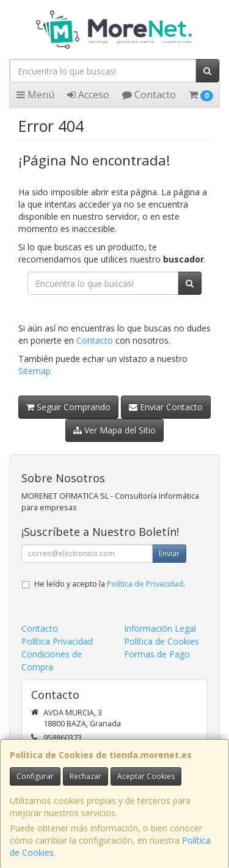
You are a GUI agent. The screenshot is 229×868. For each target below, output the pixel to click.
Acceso (88, 95)
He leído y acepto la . (110, 584)
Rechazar (85, 776)
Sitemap (35, 371)
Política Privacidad (57, 641)
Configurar (35, 776)
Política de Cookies (162, 641)
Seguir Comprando (68, 407)
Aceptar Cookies (146, 776)
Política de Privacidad (145, 584)
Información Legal (160, 628)
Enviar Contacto (166, 407)
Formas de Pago (157, 654)
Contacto (149, 95)
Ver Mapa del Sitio (114, 430)
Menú (35, 95)
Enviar (169, 553)
